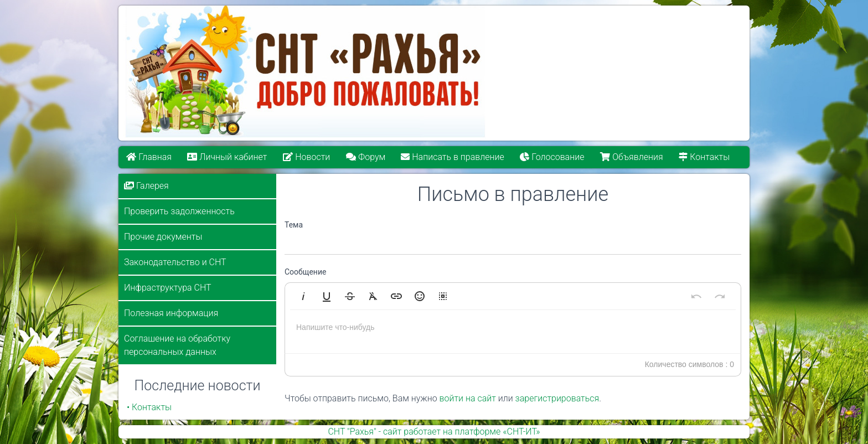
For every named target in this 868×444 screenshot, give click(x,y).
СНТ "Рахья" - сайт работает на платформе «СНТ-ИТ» (434, 432)
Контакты (705, 157)
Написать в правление (453, 157)
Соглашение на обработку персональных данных (177, 345)
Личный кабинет (228, 157)
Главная (149, 157)
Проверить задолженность (179, 211)
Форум (366, 157)
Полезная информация (171, 313)
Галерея (146, 186)
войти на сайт (468, 398)
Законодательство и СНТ (175, 262)
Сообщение (305, 272)
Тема (294, 225)
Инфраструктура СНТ (168, 288)
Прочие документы (163, 237)
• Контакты (149, 407)
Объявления (632, 157)
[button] (303, 296)
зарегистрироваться (557, 398)
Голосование (552, 157)
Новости (306, 157)
